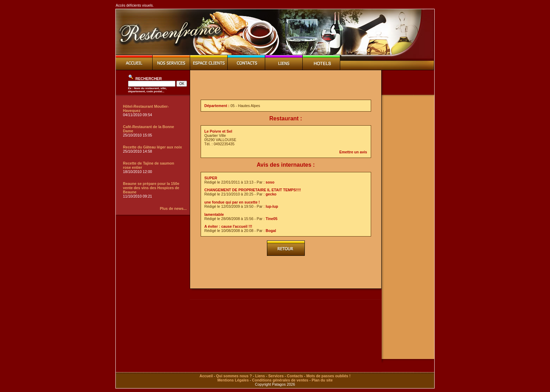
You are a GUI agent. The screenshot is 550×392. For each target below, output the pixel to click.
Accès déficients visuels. (135, 5)
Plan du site (322, 380)
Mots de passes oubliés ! (328, 376)
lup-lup (272, 206)
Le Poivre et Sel (218, 131)
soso (270, 182)
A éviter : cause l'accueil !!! (229, 226)
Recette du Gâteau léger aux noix (153, 147)
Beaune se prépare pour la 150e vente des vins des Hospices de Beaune (151, 188)
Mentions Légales (233, 380)
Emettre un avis (353, 152)
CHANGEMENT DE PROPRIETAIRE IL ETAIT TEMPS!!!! (253, 190)
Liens (260, 376)
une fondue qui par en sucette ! (232, 202)
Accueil (206, 376)
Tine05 (271, 219)
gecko (271, 194)
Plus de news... (173, 208)
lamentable (214, 214)
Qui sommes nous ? (234, 376)
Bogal (271, 231)
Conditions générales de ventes (280, 380)
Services (276, 376)
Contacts (295, 376)
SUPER (211, 178)
